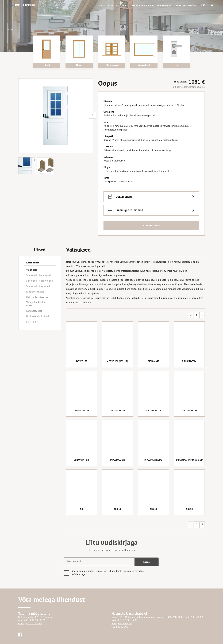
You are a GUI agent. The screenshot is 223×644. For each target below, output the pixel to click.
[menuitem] (203, 5)
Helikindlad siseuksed (38, 297)
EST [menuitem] (203, 5)
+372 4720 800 (120, 627)
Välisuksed (32, 270)
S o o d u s (32, 322)
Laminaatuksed (34, 311)
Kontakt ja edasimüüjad (186, 5)
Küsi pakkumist (151, 226)
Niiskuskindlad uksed (38, 316)
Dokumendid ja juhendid (143, 5)
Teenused (109, 5)
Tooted (98, 5)
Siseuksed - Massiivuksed (40, 281)
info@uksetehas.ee (122, 624)
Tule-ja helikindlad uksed (36, 304)
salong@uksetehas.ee (30, 624)
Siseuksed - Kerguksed (38, 286)
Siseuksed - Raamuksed (39, 275)
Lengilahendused (35, 292)
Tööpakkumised (164, 5)
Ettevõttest (122, 5)
